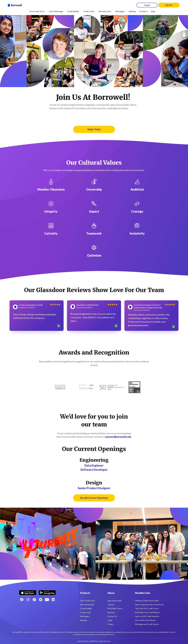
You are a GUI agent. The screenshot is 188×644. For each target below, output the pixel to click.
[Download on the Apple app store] (28, 592)
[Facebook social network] (22, 600)
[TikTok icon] (34, 600)
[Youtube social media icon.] (47, 600)
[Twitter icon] (41, 600)
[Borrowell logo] (15, 5)
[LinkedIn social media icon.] (53, 600)
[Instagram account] (28, 600)
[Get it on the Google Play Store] (47, 592)
